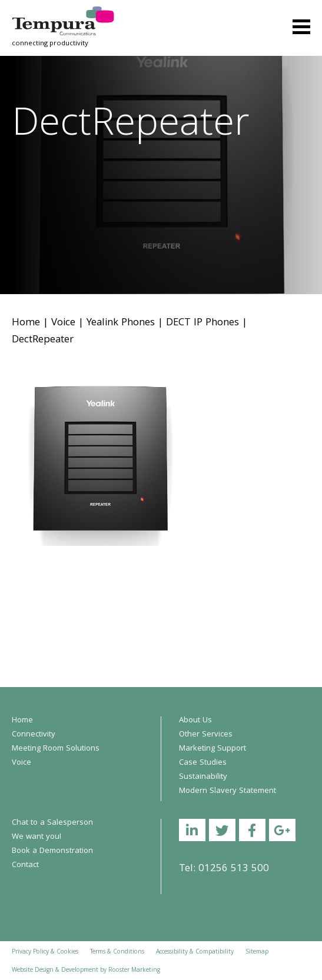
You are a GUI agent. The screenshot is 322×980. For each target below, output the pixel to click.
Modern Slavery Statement (228, 791)
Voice (63, 323)
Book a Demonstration (52, 851)
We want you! (36, 837)
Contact (25, 865)
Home (26, 323)
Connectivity (34, 735)
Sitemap (257, 952)
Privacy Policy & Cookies (45, 952)
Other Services (206, 735)
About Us (195, 721)
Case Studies (203, 763)
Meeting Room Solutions (56, 749)
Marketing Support (213, 749)
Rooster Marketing (134, 971)
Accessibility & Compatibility (195, 952)
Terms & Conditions (117, 952)
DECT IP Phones (203, 323)
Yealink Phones (121, 323)
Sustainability (203, 777)
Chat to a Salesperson (52, 823)
